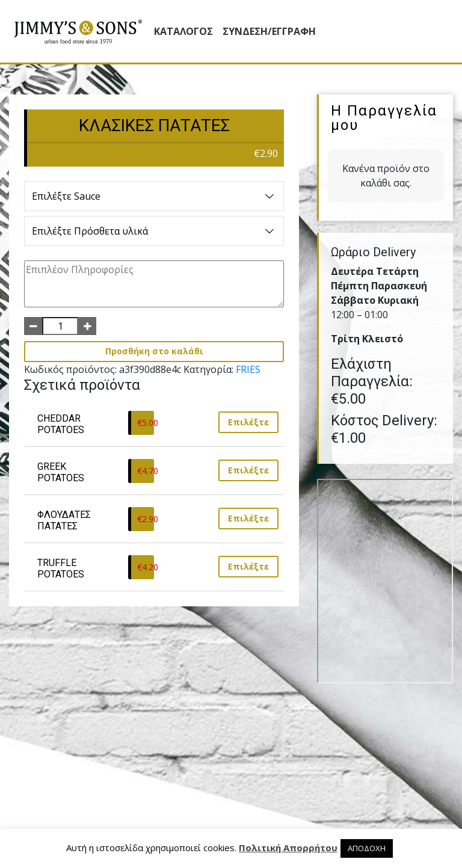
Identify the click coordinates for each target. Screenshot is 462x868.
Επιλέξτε (248, 422)
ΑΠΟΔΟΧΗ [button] (367, 848)
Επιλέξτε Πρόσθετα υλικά (154, 231)
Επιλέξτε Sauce (154, 196)
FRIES (248, 369)
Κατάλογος (183, 31)
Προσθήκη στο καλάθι (154, 351)
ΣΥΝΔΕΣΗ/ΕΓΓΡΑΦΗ (269, 31)
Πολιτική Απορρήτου (288, 848)
